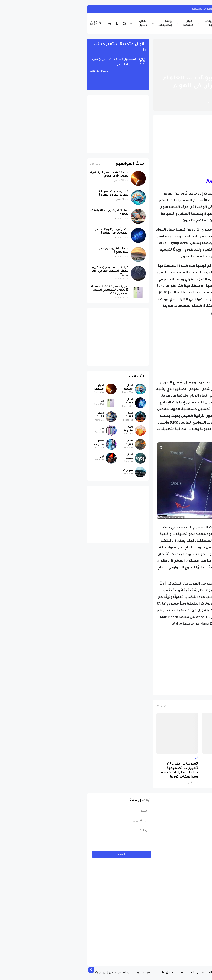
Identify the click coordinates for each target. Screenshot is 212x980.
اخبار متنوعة (104, 23)
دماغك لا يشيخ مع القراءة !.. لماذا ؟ (25, 212)
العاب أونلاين (59, 23)
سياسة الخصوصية (155, 973)
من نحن (177, 973)
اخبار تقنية (169, 23)
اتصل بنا (84, 973)
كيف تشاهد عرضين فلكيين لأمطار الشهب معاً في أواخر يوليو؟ (26, 271)
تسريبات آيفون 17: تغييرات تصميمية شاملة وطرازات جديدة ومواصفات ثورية (95, 771)
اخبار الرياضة (148, 23)
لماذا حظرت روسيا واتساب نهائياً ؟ (144, 766)
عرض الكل (77, 706)
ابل (204, 758)
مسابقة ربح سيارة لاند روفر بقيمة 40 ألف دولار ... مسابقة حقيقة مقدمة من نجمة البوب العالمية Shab (178, 946)
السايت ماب (101, 973)
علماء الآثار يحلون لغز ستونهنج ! (30, 250)
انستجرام (201, 9)
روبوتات (181, 690)
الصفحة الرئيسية (191, 68)
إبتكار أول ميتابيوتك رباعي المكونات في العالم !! (27, 231)
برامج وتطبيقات (81, 23)
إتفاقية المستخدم (126, 973)
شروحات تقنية (126, 23)
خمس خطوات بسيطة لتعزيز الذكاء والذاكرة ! (30, 193)
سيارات (44, 471)
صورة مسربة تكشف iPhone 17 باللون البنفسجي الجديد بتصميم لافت (189, 771)
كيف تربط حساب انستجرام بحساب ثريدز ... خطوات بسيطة (148, 9)
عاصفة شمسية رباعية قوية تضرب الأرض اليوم (25, 174)
